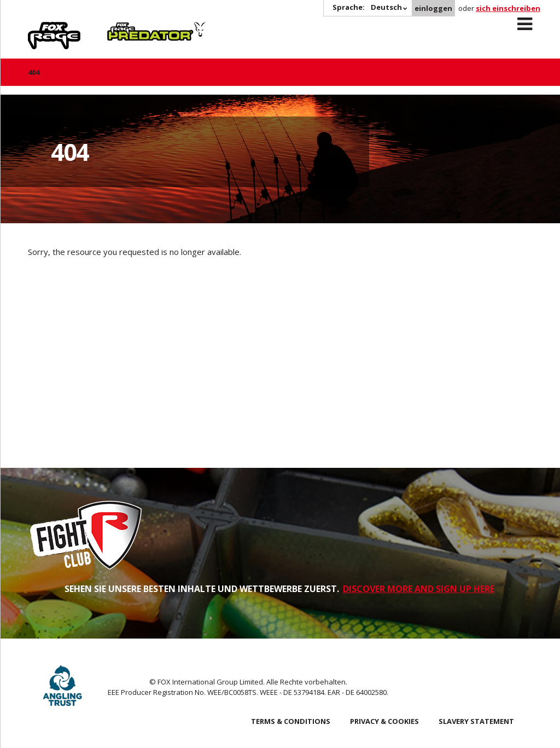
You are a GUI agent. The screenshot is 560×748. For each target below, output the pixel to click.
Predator (126, 28)
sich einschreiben (508, 8)
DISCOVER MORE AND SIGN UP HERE (419, 589)
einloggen (433, 8)
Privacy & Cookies (384, 721)
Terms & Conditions (291, 721)
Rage (38, 28)
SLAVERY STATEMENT (476, 721)
